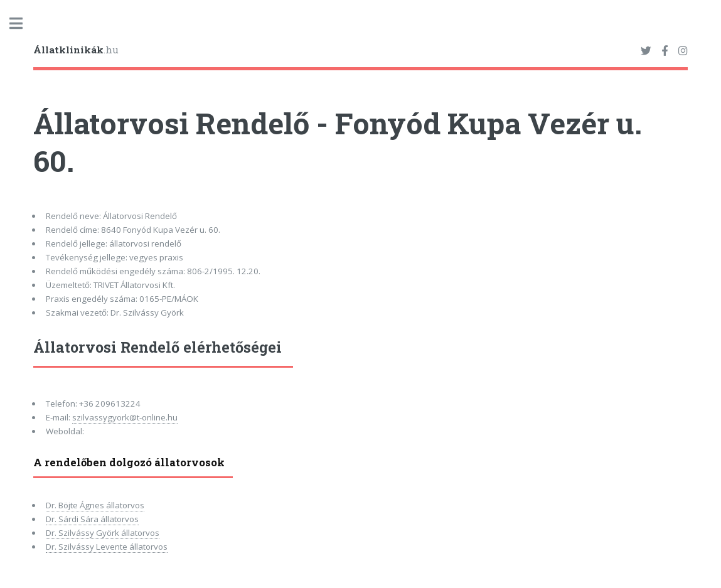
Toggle (23, 24)
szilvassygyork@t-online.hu (125, 417)
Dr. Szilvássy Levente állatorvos (107, 547)
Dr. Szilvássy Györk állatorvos (103, 533)
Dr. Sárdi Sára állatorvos (92, 519)
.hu (76, 50)
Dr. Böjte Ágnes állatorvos (95, 505)
